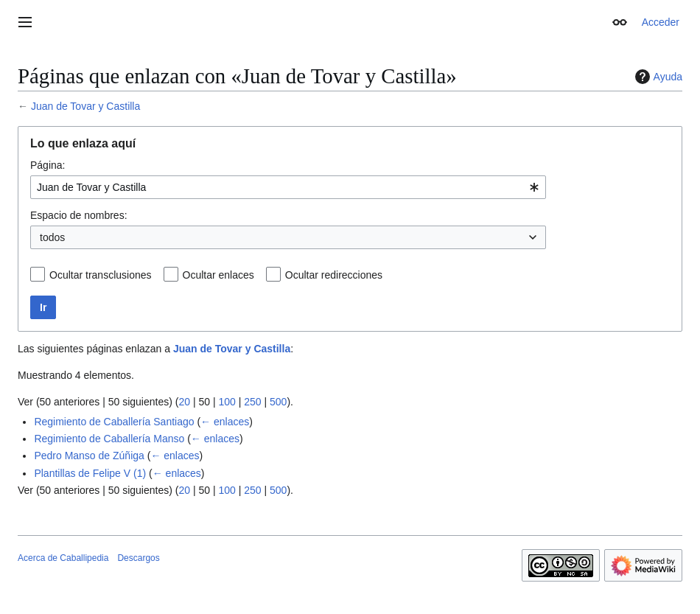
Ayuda (657, 77)
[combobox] (288, 187)
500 (278, 402)
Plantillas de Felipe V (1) (90, 473)
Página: (48, 165)
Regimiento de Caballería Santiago (114, 422)
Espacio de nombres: (79, 215)
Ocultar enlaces (218, 275)
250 (252, 402)
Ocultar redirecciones (334, 275)
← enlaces (225, 422)
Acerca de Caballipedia (63, 558)
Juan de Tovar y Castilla (85, 106)
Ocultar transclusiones (101, 275)
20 (184, 402)
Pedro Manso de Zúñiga (89, 456)
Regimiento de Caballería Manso (109, 439)
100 (227, 402)
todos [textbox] (52, 237)
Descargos (138, 558)
